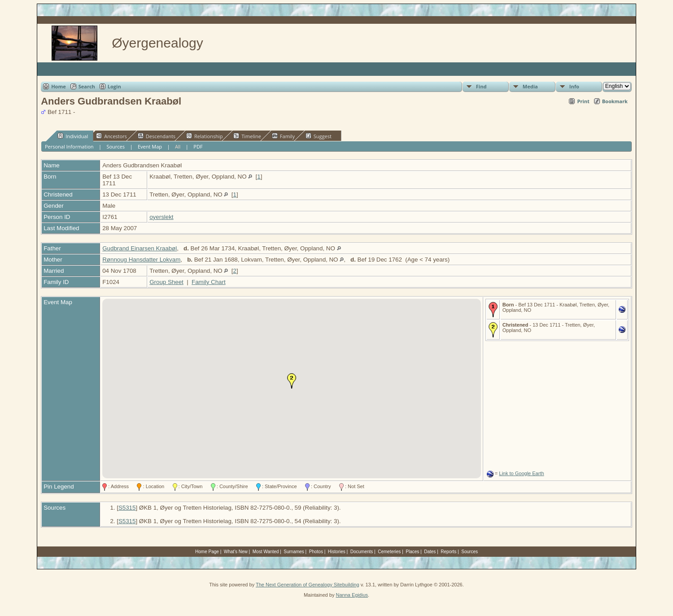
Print (583, 101)
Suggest (319, 136)
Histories (337, 552)
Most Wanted (266, 552)
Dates (430, 552)
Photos (316, 552)
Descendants (157, 136)
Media (530, 86)
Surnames (294, 552)
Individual (73, 136)
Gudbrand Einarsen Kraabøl (140, 248)
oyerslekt (161, 217)
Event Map (150, 146)
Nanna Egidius (352, 595)
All (178, 146)
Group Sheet (166, 282)
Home (59, 86)
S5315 (127, 508)
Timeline (247, 136)
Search (87, 86)
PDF (198, 146)
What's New (236, 552)
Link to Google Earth (521, 473)
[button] (292, 381)
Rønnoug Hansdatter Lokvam (141, 260)
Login (114, 86)
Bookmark (615, 101)
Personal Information (69, 146)
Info (574, 86)
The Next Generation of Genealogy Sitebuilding (308, 585)
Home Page (207, 552)
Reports (448, 552)
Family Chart (209, 282)
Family (283, 136)
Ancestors (111, 136)
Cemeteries (389, 552)
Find (481, 86)
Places (412, 552)
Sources (116, 146)
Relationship (204, 136)
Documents (362, 552)
